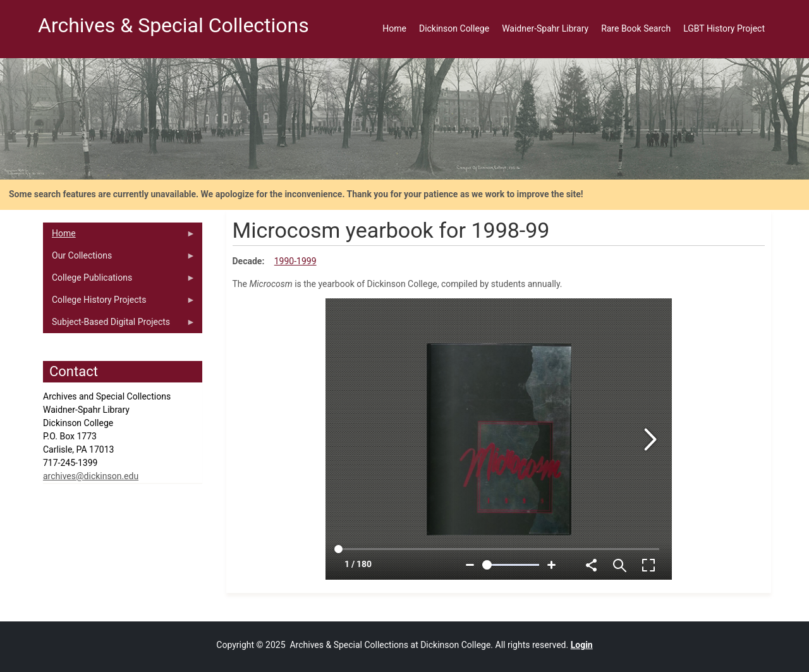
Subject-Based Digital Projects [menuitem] (119, 325)
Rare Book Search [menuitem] (636, 28)
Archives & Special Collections (173, 25)
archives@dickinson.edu (91, 476)
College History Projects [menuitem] (119, 303)
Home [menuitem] (394, 28)
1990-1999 (295, 261)
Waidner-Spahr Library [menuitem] (545, 28)
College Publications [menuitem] (119, 281)
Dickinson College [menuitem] (454, 28)
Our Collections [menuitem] (119, 259)
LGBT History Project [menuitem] (724, 28)
